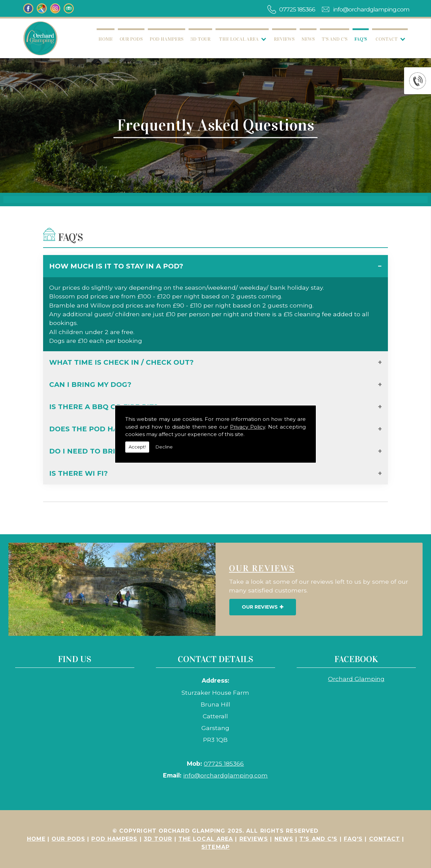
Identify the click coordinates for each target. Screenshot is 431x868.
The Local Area (239, 39)
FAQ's (361, 39)
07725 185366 (297, 9)
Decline (164, 447)
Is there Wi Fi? (78, 473)
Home (106, 39)
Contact (387, 39)
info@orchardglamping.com (371, 9)
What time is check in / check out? (121, 362)
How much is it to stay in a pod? (116, 266)
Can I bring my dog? (90, 385)
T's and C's (335, 39)
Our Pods (131, 39)
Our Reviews (260, 607)
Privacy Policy (247, 427)
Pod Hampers (167, 39)
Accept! (137, 447)
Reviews (284, 39)
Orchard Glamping (356, 679)
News (308, 39)
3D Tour (200, 39)
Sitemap (215, 847)
